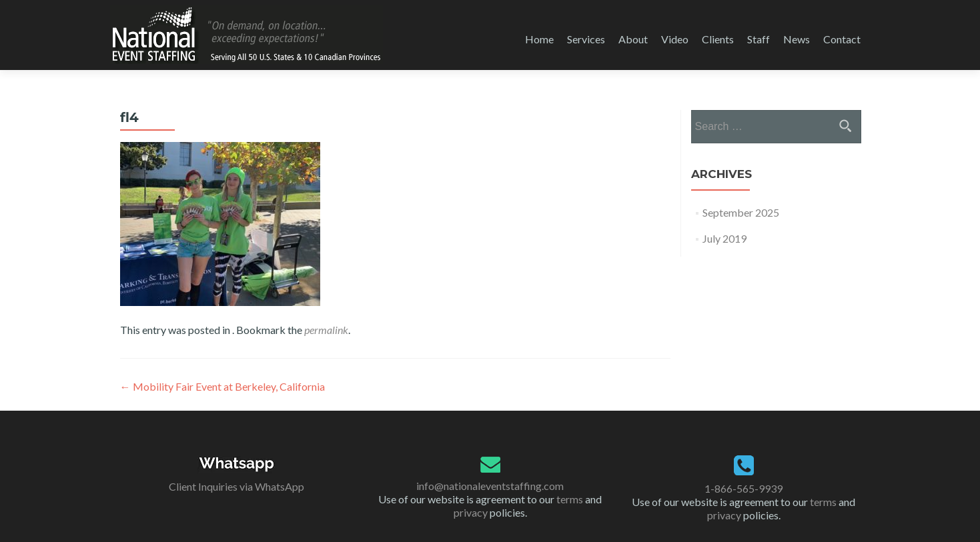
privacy (471, 512)
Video (675, 39)
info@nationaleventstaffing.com (490, 486)
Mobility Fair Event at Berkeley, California (222, 386)
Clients (718, 39)
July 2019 (724, 238)
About (633, 39)
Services (586, 39)
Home (539, 39)
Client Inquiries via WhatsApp (236, 486)
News (797, 39)
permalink (326, 330)
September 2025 (741, 212)
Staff (759, 39)
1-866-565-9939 (744, 488)
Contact (842, 39)
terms (570, 499)
